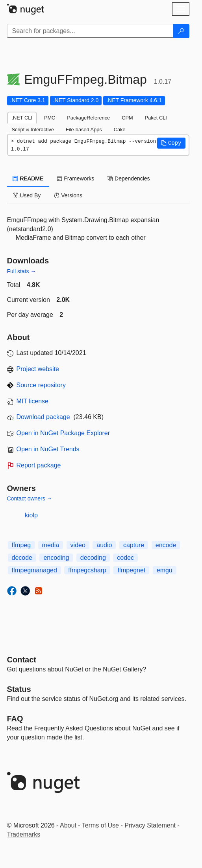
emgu (165, 570)
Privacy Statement (150, 825)
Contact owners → (30, 498)
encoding (56, 558)
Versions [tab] (68, 195)
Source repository (41, 385)
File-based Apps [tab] (84, 130)
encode (166, 545)
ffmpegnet (131, 570)
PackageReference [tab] (88, 118)
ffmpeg (21, 545)
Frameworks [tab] (75, 178)
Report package (39, 465)
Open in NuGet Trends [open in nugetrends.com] (48, 449)
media (51, 545)
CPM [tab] (127, 118)
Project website (38, 369)
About (68, 825)
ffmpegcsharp (87, 570)
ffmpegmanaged (34, 570)
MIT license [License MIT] (33, 401)
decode (22, 558)
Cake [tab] (120, 130)
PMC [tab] (50, 118)
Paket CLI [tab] (156, 118)
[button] (171, 143)
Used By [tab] (27, 195)
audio (104, 545)
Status (19, 689)
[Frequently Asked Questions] (15, 719)
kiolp (31, 515)
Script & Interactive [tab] (33, 130)
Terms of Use (100, 825)
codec (125, 558)
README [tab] (28, 178)
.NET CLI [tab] (22, 118)
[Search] (181, 31)
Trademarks (24, 834)
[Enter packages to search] (90, 31)
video (78, 545)
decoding (93, 558)
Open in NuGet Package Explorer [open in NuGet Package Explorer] (63, 433)
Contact (22, 660)
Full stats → (22, 271)
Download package (43, 417)
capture (134, 545)
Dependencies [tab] (129, 178)
